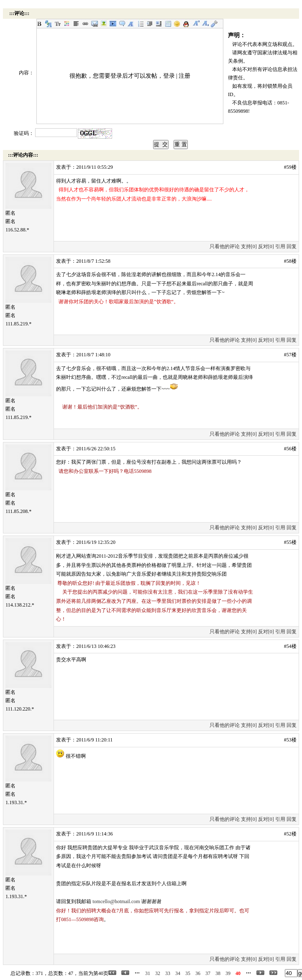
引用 (280, 246)
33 (168, 973)
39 (228, 973)
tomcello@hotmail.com (116, 901)
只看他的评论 (225, 246)
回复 (292, 246)
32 (158, 973)
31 (148, 973)
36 (198, 973)
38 (218, 973)
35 (188, 973)
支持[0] (249, 246)
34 (178, 973)
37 (208, 973)
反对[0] (266, 246)
